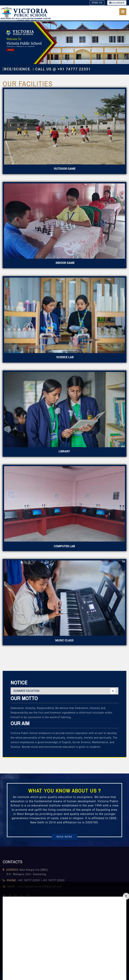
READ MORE (11, 50)
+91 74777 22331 (29, 880)
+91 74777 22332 (54, 880)
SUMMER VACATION (26, 691)
